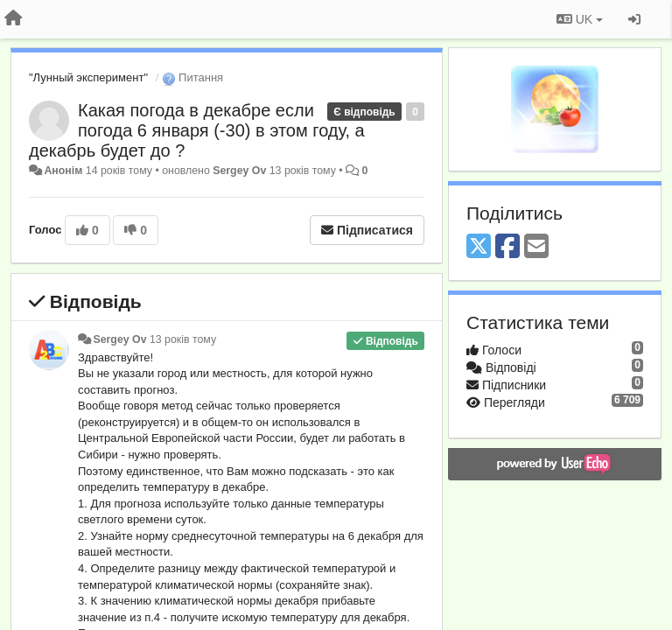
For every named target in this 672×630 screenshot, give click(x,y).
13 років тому (183, 339)
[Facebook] (507, 247)
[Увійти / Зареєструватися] (634, 19)
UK (580, 19)
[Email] (536, 247)
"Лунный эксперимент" (88, 77)
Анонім (63, 171)
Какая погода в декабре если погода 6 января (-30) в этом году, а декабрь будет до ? (197, 130)
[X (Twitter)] (479, 247)
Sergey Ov (239, 171)
